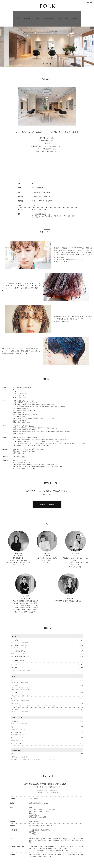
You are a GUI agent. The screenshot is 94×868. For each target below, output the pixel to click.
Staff (60, 14)
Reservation (49, 14)
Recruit (76, 14)
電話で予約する (47, 484)
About (17, 14)
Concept (27, 14)
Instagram (88, 2)
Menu (67, 14)
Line (91, 2)
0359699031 (39, 178)
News (37, 14)
